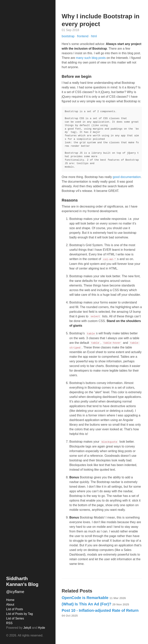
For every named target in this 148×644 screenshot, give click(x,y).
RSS (9, 623)
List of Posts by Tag (19, 614)
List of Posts (15, 609)
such (87, 58)
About (10, 605)
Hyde (42, 628)
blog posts (99, 58)
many (80, 58)
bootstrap (69, 36)
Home (10, 600)
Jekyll (27, 628)
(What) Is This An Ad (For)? (95, 604)
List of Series (15, 618)
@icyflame (15, 592)
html (94, 36)
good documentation (127, 177)
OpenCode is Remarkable (94, 598)
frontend (83, 36)
